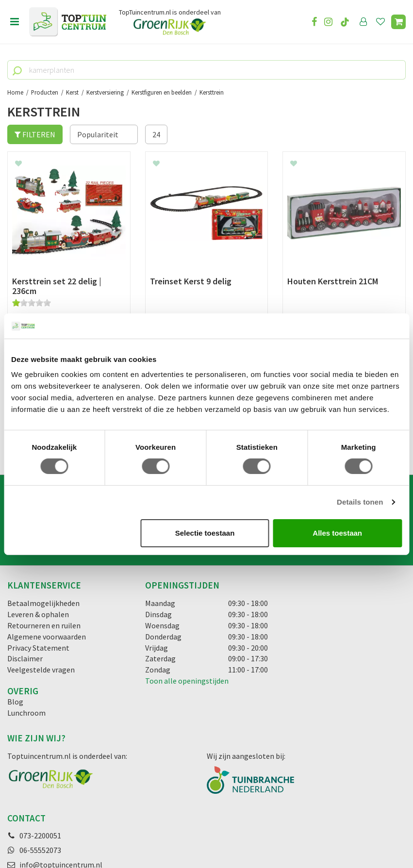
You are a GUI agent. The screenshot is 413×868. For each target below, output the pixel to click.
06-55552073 (40, 744)
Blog (15, 596)
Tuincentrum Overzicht (265, 834)
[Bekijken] (398, 22)
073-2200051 (40, 730)
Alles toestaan (337, 533)
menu (15, 22)
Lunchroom (26, 606)
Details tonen (360, 502)
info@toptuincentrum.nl (61, 759)
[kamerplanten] (206, 70)
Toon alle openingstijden (187, 575)
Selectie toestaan (205, 533)
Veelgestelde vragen (41, 564)
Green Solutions (203, 834)
